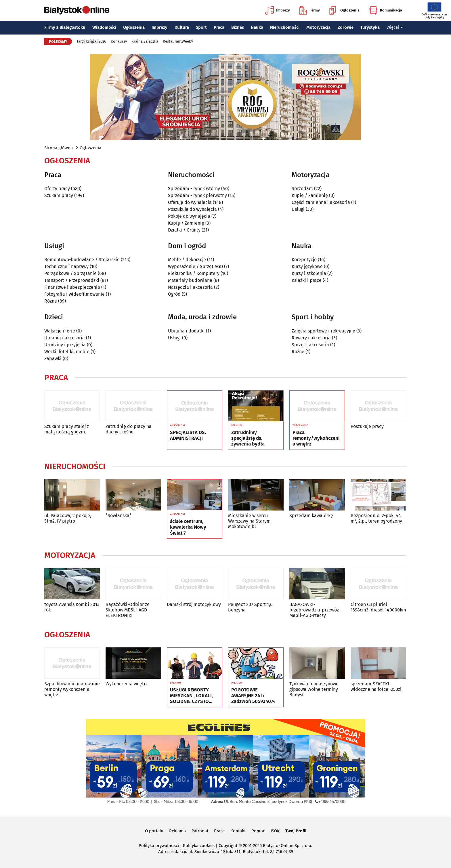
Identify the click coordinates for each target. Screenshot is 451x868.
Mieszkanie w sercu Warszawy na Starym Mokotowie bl (249, 521)
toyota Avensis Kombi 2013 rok (72, 607)
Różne (51, 301)
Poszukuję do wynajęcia (192, 209)
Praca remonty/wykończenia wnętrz (316, 438)
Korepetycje (304, 260)
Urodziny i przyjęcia (65, 345)
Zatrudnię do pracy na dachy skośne (129, 429)
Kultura (182, 27)
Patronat (200, 831)
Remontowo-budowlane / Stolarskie (82, 260)
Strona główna (59, 148)
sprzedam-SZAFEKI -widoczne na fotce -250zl (376, 687)
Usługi (298, 209)
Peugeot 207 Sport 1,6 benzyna (250, 607)
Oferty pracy (57, 189)
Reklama (177, 831)
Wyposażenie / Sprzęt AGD (195, 266)
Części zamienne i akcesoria (321, 202)
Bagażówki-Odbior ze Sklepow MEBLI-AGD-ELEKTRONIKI (128, 610)
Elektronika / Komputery (194, 273)
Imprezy (278, 10)
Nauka (257, 27)
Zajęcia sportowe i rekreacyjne (323, 331)
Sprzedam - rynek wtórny (194, 189)
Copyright (228, 846)
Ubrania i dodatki (186, 331)
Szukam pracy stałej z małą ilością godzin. (67, 429)
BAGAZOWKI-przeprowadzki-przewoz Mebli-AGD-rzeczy (314, 610)
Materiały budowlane (190, 280)
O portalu (154, 831)
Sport (201, 27)
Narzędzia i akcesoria (190, 287)
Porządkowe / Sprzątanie (70, 273)
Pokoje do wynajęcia (189, 216)
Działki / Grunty (184, 230)
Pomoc (258, 831)
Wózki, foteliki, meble (67, 352)
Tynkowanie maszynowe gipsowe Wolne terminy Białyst (314, 689)
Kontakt (238, 831)
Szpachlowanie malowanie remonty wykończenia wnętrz (72, 689)
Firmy (310, 10)
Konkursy (119, 41)
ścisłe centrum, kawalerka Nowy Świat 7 (188, 527)
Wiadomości (104, 27)
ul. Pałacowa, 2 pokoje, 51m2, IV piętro (68, 518)
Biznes (238, 27)
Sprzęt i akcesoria (310, 345)
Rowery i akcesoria (311, 338)
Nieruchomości (285, 27)
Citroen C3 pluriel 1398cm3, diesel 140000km (378, 607)
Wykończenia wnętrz (127, 684)
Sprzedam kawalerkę (311, 516)
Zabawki (53, 359)
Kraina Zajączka (145, 41)
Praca (219, 27)
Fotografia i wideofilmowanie (74, 294)
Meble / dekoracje (187, 260)
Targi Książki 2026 (91, 41)
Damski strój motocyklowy (194, 604)
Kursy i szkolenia (309, 273)
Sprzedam (302, 189)
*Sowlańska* (119, 516)
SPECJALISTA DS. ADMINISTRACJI (188, 435)
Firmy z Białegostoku (65, 27)
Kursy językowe (307, 266)
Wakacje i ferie (60, 331)
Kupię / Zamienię (186, 223)
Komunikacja (386, 10)
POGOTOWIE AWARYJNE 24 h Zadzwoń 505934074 (253, 696)
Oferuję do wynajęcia (190, 202)
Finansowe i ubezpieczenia (72, 287)
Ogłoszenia (344, 10)
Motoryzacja (318, 27)
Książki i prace (307, 280)
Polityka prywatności (159, 846)
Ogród (174, 294)
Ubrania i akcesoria (65, 338)
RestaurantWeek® (178, 41)
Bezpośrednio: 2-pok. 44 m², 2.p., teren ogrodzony (376, 518)
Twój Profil (296, 831)
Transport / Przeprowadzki (72, 280)
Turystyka (370, 27)
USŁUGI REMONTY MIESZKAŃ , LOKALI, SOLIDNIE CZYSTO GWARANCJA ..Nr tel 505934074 (191, 696)
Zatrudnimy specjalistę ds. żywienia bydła (248, 438)
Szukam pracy (59, 195)
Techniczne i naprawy (66, 266)
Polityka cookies (199, 846)
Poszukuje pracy (367, 426)
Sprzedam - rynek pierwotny (197, 195)
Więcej (395, 27)
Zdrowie (346, 27)
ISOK (275, 831)
